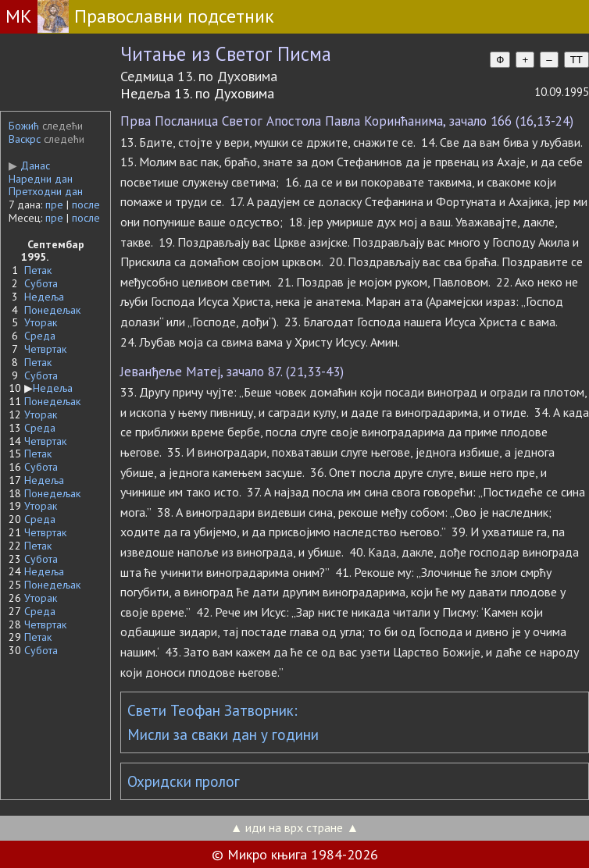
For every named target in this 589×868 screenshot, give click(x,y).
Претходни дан (46, 191)
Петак (38, 270)
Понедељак (52, 310)
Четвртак (45, 349)
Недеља (44, 297)
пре (54, 205)
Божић (24, 126)
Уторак (41, 322)
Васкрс (25, 139)
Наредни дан (41, 179)
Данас (29, 165)
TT (577, 60)
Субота (41, 283)
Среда (40, 336)
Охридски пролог (184, 781)
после (86, 205)
